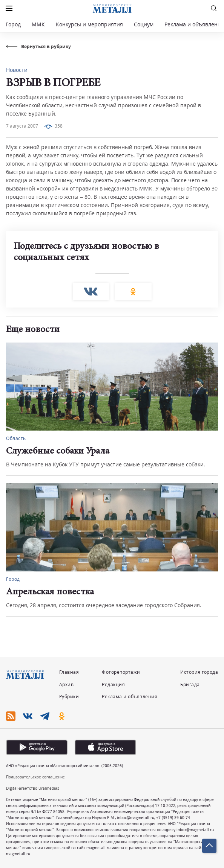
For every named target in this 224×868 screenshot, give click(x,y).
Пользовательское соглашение (35, 777)
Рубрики (69, 697)
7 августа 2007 (22, 126)
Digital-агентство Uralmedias (33, 788)
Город (13, 24)
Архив (67, 685)
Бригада (190, 685)
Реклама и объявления (194, 24)
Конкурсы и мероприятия (90, 24)
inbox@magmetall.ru (136, 818)
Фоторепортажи (121, 672)
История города (199, 672)
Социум (144, 24)
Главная (69, 672)
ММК (38, 24)
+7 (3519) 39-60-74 (173, 818)
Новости (17, 70)
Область (16, 438)
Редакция (113, 685)
